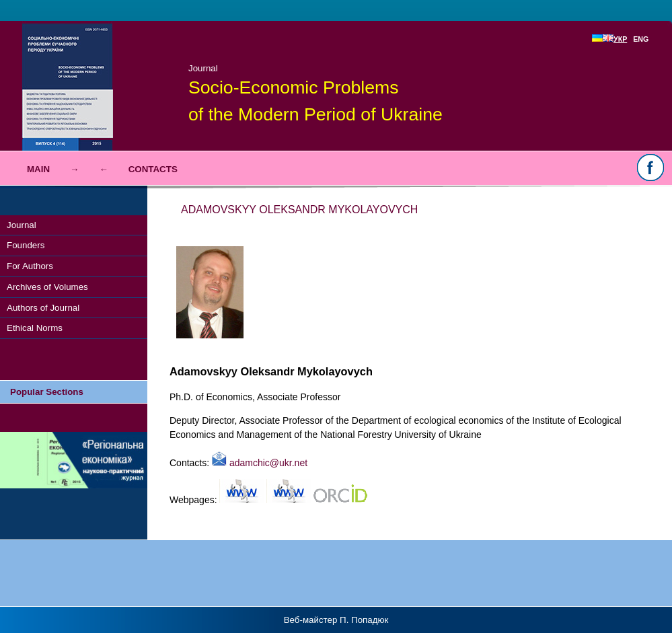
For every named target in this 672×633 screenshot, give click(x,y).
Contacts (153, 169)
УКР (615, 39)
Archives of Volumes (47, 287)
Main (38, 169)
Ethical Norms (35, 328)
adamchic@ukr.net (260, 463)
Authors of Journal (43, 308)
